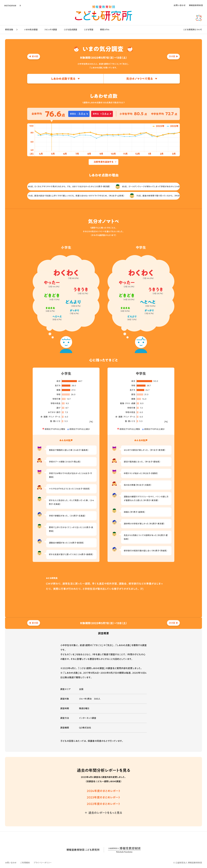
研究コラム (105, 30)
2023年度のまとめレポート (103, 797)
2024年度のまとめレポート (104, 791)
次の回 (172, 56)
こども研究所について (193, 30)
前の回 (35, 56)
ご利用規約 (25, 863)
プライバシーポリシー (43, 863)
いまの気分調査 (31, 30)
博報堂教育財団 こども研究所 (83, 850)
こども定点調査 (70, 30)
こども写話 (89, 30)
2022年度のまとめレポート (103, 804)
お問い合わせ (11, 863)
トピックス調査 (51, 30)
